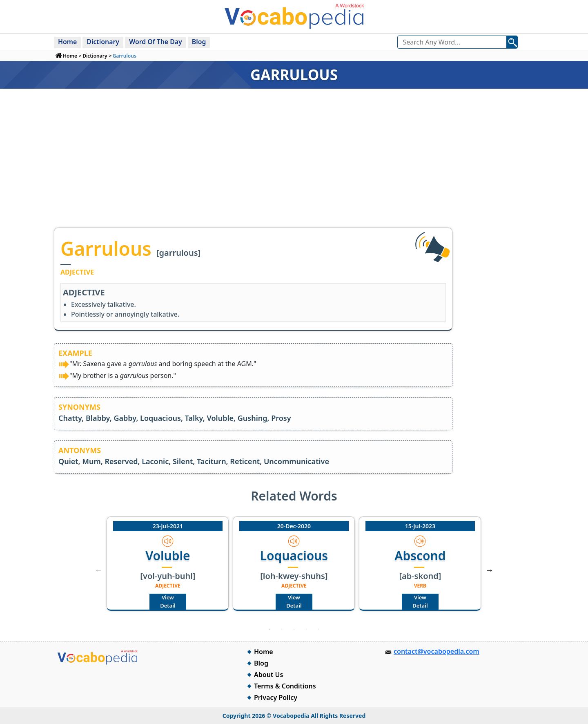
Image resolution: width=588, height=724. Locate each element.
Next (490, 570)
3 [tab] (294, 629)
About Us (268, 675)
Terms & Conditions (285, 686)
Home (68, 42)
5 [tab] (318, 629)
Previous (98, 570)
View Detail (168, 601)
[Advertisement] (294, 166)
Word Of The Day (157, 42)
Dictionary (103, 42)
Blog (200, 42)
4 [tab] (306, 629)
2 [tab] (282, 629)
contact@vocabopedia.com (437, 651)
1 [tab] (269, 629)
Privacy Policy (276, 697)
